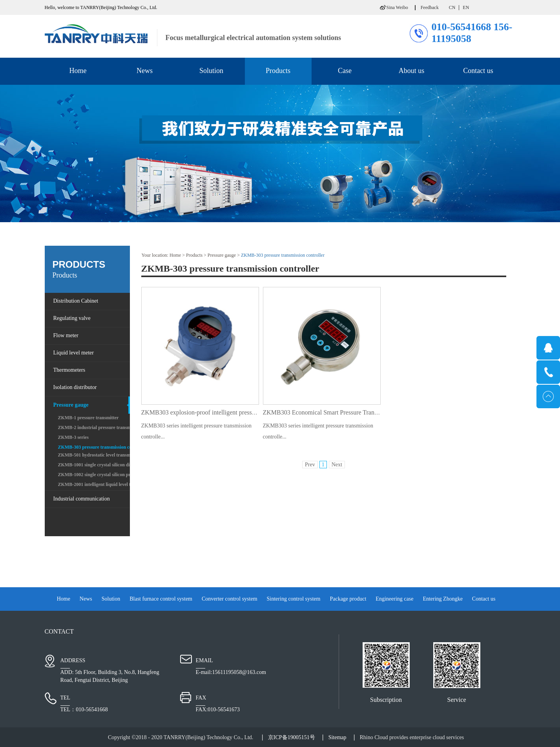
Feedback (430, 7)
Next (337, 465)
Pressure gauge (222, 255)
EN (466, 7)
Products (194, 255)
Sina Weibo (397, 7)
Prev (310, 465)
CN (452, 7)
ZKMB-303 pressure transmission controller (283, 255)
